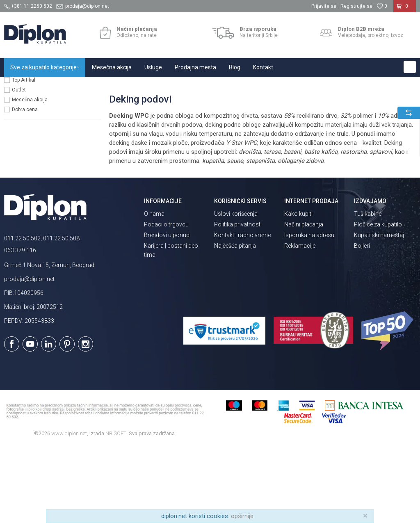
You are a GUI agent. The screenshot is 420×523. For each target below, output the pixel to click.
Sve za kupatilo (64, 86)
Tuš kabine (368, 290)
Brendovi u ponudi (167, 312)
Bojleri (362, 322)
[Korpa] (405, 9)
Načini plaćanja (304, 301)
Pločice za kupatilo (378, 301)
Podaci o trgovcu (166, 301)
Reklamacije (300, 322)
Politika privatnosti (238, 301)
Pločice (97, 86)
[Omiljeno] (382, 6)
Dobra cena (25, 186)
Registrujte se (356, 6)
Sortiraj (357, 102)
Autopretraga (322, 102)
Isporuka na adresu (309, 312)
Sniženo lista (26, 147)
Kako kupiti (298, 290)
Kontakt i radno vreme (242, 312)
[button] (410, 67)
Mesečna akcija (30, 176)
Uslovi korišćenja (236, 290)
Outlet (19, 167)
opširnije (242, 516)
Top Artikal (24, 157)
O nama (154, 290)
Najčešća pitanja (235, 322)
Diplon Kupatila (22, 86)
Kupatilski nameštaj (379, 312)
